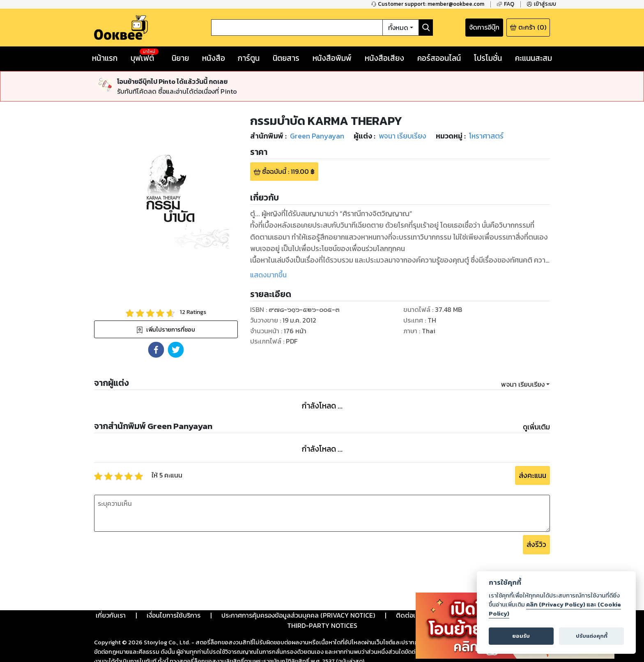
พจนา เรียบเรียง (523, 384)
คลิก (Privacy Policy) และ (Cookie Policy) (555, 609)
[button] (156, 350)
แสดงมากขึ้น (268, 275)
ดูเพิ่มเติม (536, 427)
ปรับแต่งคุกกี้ (592, 636)
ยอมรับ (521, 636)
